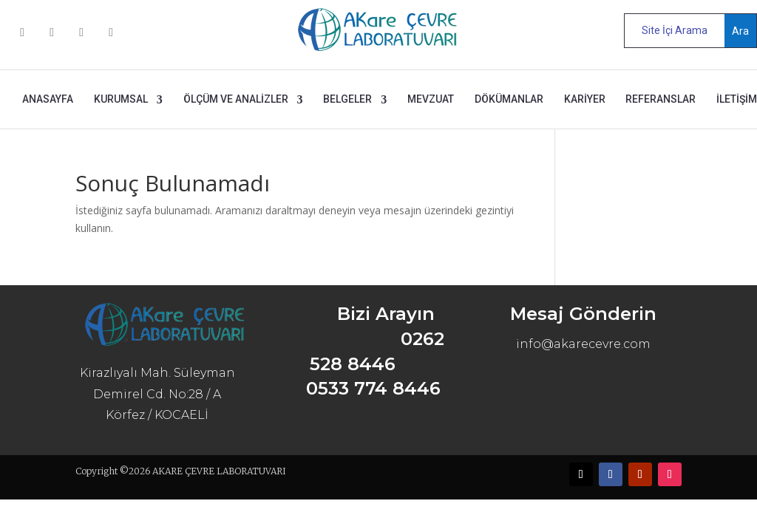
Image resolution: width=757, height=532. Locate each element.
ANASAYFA (48, 99)
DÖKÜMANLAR (509, 99)
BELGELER (347, 99)
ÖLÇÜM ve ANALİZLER (236, 99)
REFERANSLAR (661, 99)
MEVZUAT (431, 99)
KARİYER (585, 99)
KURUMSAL (121, 99)
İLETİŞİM (737, 99)
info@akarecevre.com (583, 344)
